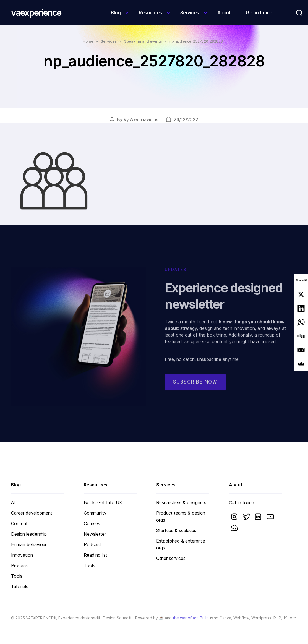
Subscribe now (195, 386)
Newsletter (95, 534)
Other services (171, 558)
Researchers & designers (181, 502)
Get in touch (259, 13)
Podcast (92, 544)
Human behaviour (29, 544)
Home (88, 41)
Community (95, 513)
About (224, 13)
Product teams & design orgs (181, 516)
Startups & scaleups (176, 530)
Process (19, 565)
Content (19, 523)
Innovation (22, 555)
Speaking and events (143, 41)
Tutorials (20, 586)
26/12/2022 (186, 119)
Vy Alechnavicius (141, 119)
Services (190, 13)
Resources (150, 13)
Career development (32, 513)
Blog (116, 13)
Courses (92, 523)
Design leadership (29, 534)
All (13, 502)
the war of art (185, 618)
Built (204, 618)
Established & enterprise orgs (181, 544)
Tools (17, 576)
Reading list (96, 555)
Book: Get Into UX (103, 502)
